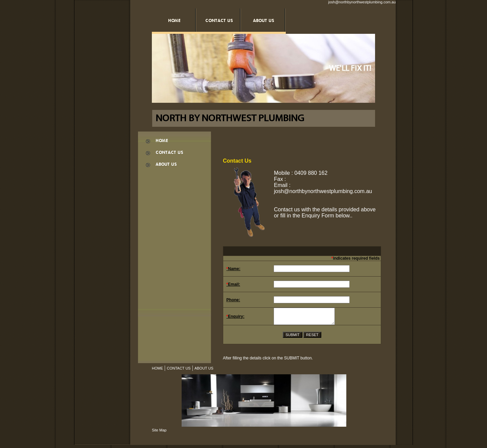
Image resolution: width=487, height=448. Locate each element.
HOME (157, 371)
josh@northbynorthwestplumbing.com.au (362, 2)
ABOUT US (204, 371)
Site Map (159, 433)
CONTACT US (179, 371)
